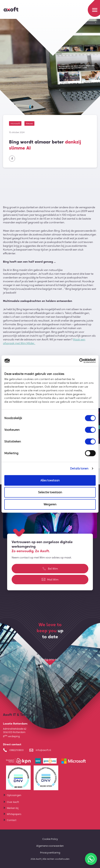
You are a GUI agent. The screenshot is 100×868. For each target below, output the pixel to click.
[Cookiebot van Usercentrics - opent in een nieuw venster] (79, 361)
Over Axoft (13, 802)
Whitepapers (14, 814)
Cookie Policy (50, 839)
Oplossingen (14, 795)
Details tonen (79, 468)
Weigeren (50, 504)
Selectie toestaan (50, 492)
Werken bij (13, 808)
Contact (12, 820)
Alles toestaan (50, 480)
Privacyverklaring (50, 853)
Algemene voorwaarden (50, 846)
